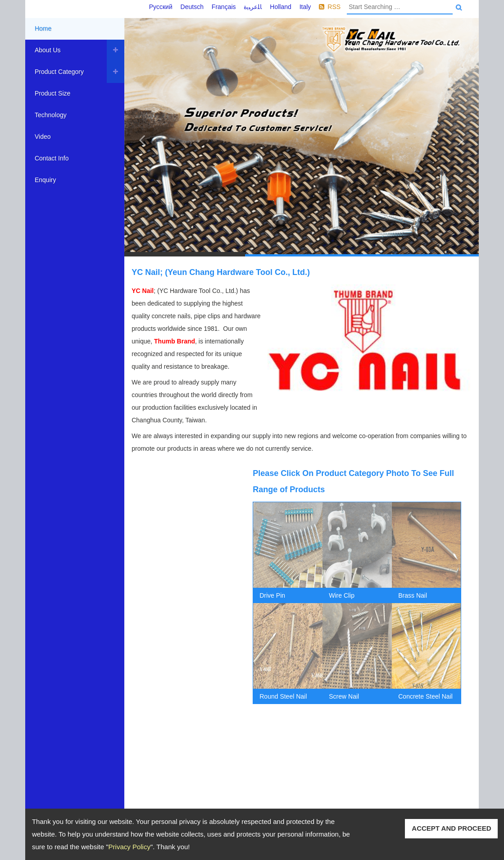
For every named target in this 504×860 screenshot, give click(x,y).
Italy (305, 7)
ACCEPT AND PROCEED (451, 828)
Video (43, 137)
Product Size (52, 93)
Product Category (59, 72)
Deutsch (192, 7)
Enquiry (45, 180)
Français (224, 7)
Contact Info (52, 158)
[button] (142, 137)
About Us (48, 50)
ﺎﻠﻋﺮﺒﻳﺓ (253, 7)
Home (43, 28)
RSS (334, 7)
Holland (280, 7)
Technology (51, 115)
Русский (161, 7)
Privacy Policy (129, 847)
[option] (288, 603)
